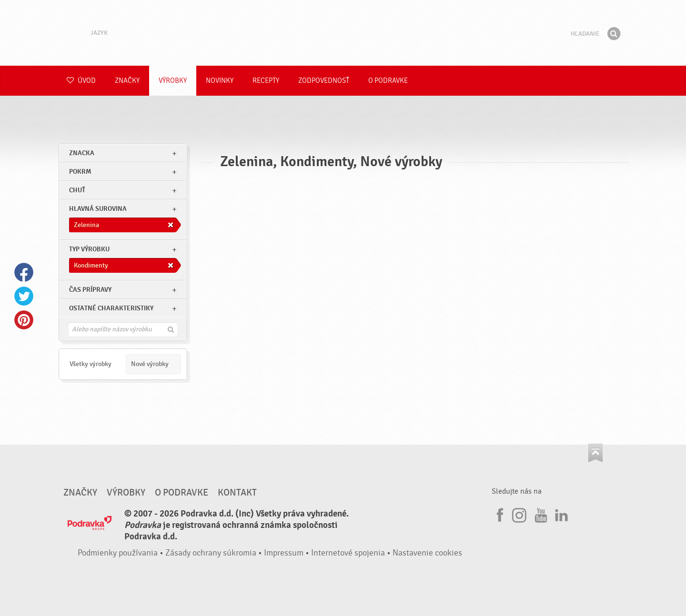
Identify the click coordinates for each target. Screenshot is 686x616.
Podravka (343, 33)
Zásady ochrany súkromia (211, 553)
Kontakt (237, 493)
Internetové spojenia (348, 553)
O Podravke (388, 81)
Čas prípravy (90, 290)
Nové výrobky (150, 364)
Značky (127, 81)
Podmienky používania (118, 553)
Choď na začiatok (595, 453)
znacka (82, 153)
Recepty (266, 81)
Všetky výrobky (91, 364)
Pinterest (24, 320)
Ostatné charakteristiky (111, 308)
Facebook (24, 272)
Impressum (284, 553)
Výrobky (173, 81)
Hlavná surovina (98, 209)
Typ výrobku (89, 249)
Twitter (24, 296)
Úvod (81, 81)
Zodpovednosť (324, 81)
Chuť (77, 190)
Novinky (220, 81)
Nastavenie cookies (427, 553)
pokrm (80, 172)
